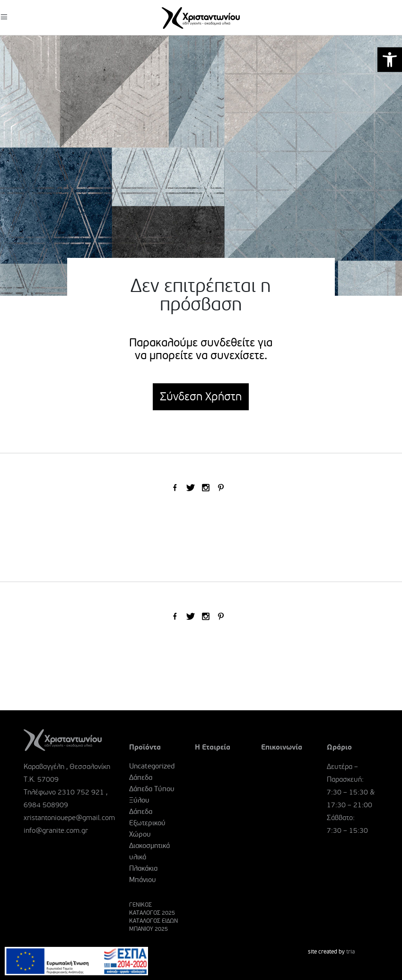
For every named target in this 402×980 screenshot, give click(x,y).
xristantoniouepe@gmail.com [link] (69, 818)
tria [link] (350, 952)
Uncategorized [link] (152, 766)
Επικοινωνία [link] (282, 747)
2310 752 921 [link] (81, 792)
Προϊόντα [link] (145, 747)
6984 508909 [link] (46, 805)
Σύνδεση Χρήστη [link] (201, 397)
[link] (390, 60)
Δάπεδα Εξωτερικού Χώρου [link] (147, 823)
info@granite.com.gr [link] (56, 830)
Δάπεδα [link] (141, 777)
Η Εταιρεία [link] (213, 747)
